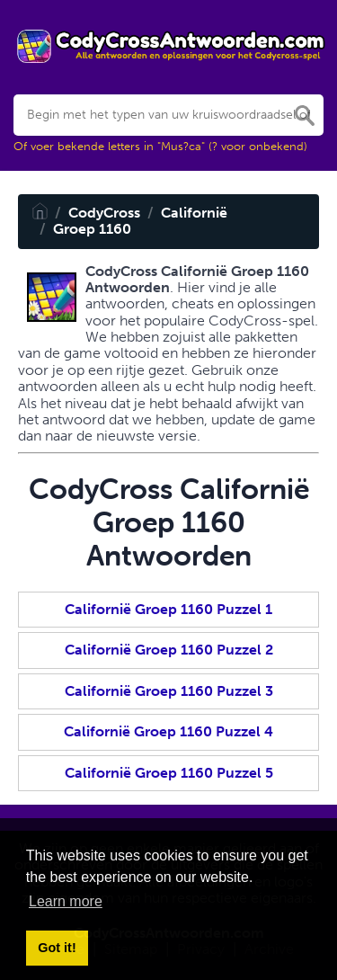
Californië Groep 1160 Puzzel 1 (168, 609)
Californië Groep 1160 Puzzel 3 (169, 691)
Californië (194, 213)
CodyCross (104, 213)
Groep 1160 (92, 229)
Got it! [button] (57, 948)
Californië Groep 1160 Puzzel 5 (169, 773)
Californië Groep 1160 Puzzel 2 (169, 650)
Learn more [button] (66, 901)
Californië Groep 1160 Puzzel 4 (168, 731)
